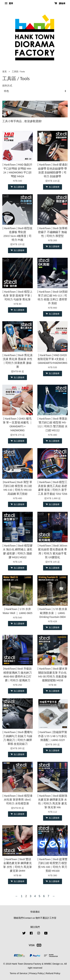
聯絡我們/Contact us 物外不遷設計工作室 (35, 918)
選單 (9, 3)
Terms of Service (18, 973)
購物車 (60, 3)
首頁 (4, 72)
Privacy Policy (37, 973)
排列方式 (7, 86)
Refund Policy (53, 973)
